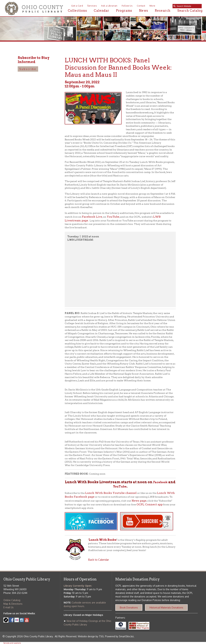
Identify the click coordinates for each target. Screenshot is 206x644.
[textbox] (188, 6)
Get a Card (77, 6)
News (144, 11)
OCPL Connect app (150, 504)
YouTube (113, 217)
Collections (77, 11)
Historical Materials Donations (166, 607)
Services (92, 6)
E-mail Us (8, 607)
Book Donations (129, 607)
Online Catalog (12, 600)
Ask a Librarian (109, 6)
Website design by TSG (91, 636)
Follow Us (127, 6)
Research (163, 11)
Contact (141, 6)
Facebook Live (92, 217)
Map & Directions (13, 604)
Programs (124, 11)
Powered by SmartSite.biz (119, 636)
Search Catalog (190, 11)
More (152, 6)
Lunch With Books (103, 540)
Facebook (160, 482)
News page (139, 501)
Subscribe (28, 69)
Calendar (101, 11)
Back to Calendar (98, 560)
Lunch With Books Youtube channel (111, 493)
